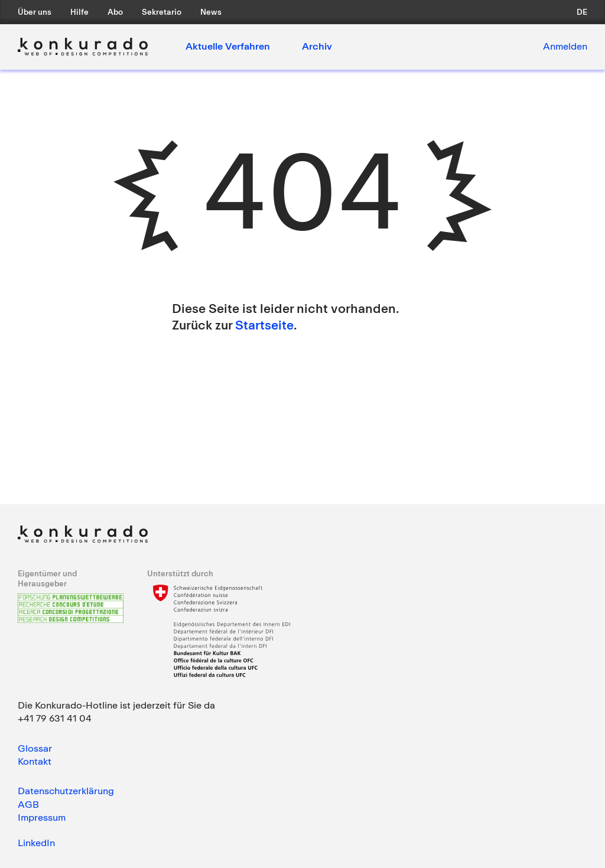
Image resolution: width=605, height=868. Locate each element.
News (211, 12)
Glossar (35, 748)
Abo (115, 12)
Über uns (35, 12)
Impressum (42, 817)
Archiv (317, 46)
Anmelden (565, 46)
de (582, 12)
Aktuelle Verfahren (228, 46)
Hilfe (79, 12)
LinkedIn (36, 843)
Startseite (264, 325)
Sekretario (162, 12)
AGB (28, 804)
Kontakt (35, 761)
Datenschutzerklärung (66, 791)
